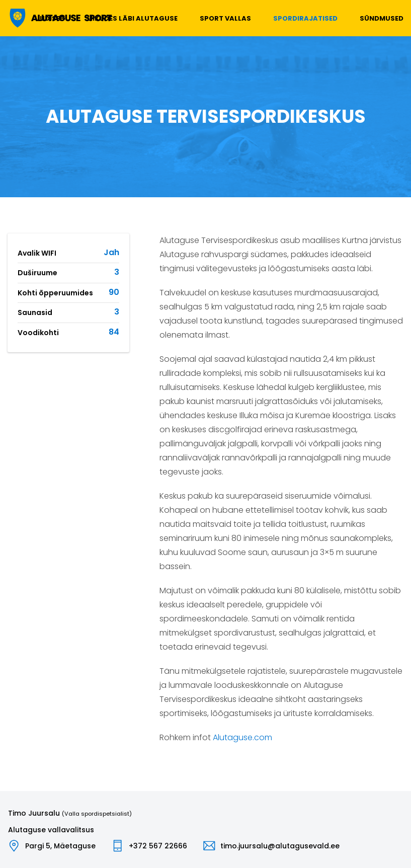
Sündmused (382, 18)
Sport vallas (225, 18)
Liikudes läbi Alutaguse (132, 18)
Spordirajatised (305, 18)
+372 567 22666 (158, 846)
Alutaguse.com (242, 737)
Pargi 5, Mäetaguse (60, 846)
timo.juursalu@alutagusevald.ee (280, 846)
